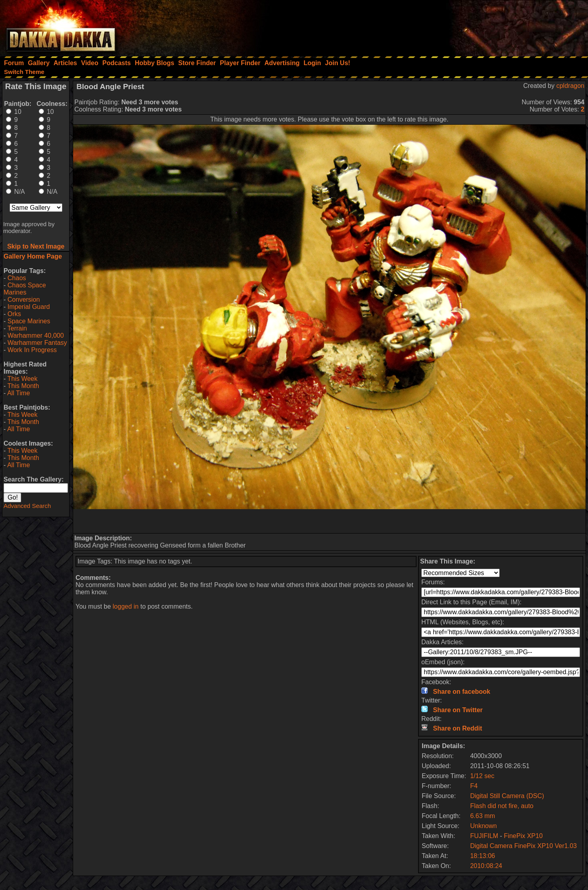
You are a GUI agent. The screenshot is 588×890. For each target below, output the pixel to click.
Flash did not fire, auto (502, 806)
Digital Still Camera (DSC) (507, 796)
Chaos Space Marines (25, 289)
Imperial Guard (29, 307)
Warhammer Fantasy (37, 343)
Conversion (24, 300)
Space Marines (29, 321)
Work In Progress (32, 350)
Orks (14, 314)
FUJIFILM (484, 836)
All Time (19, 393)
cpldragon (570, 86)
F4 (474, 786)
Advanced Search (27, 506)
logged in (126, 606)
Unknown (483, 826)
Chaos (17, 278)
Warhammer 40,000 (36, 335)
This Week (22, 379)
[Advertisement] (480, 26)
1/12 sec (482, 776)
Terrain (17, 328)
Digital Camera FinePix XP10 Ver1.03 (523, 846)
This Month (23, 386)
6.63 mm (482, 816)
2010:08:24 (486, 866)
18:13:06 (482, 856)
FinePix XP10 (523, 836)
